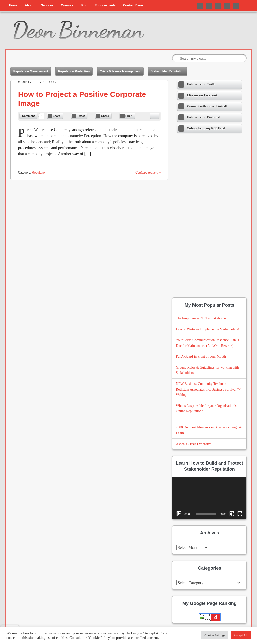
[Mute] (232, 514)
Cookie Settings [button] (215, 635)
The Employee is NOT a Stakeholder (201, 318)
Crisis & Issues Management (120, 71)
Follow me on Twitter (200, 6)
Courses (67, 5)
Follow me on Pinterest (227, 6)
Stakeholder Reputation (168, 71)
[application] (209, 498)
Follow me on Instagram (236, 6)
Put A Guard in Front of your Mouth (201, 356)
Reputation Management (31, 71)
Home (13, 5)
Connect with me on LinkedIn (218, 6)
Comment (28, 116)
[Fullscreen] (240, 514)
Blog (84, 5)
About (29, 5)
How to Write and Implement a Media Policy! (208, 329)
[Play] (179, 514)
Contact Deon (133, 5)
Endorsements (105, 5)
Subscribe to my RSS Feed (202, 128)
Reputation (39, 173)
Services (47, 5)
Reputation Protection (74, 71)
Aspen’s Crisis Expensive (194, 444)
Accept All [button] (241, 635)
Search (176, 58)
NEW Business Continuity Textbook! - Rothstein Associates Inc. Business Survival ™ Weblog (208, 389)
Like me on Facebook (209, 6)
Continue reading (148, 173)
